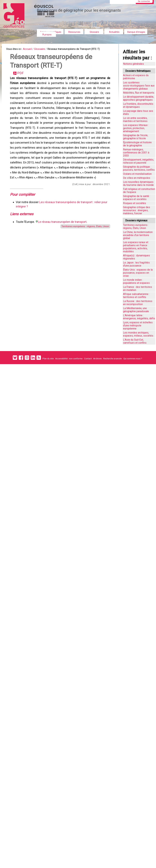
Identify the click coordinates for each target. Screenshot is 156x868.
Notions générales (133, 64)
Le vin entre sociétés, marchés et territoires (135, 120)
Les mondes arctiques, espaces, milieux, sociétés (138, 334)
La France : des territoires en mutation (137, 288)
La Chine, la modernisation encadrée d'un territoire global (138, 235)
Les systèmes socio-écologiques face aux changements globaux (139, 86)
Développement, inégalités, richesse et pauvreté (138, 161)
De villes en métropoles (137, 178)
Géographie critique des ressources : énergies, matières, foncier (137, 210)
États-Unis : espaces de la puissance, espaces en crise (138, 273)
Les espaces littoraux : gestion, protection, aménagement (136, 128)
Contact (88, 358)
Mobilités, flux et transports (139, 93)
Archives (97, 358)
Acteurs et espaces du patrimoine (136, 77)
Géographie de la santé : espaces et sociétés (137, 198)
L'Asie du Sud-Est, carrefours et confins (135, 341)
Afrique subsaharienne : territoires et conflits (136, 296)
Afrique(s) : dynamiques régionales (136, 257)
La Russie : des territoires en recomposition (138, 303)
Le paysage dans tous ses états (138, 112)
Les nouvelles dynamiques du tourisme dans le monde (138, 183)
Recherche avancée (113, 358)
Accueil (30, 49)
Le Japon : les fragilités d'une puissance (136, 264)
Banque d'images (136, 32)
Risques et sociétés (134, 203)
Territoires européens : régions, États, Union (82, 247)
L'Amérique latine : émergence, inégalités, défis (139, 317)
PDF (22, 76)
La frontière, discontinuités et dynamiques (138, 105)
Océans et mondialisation (137, 174)
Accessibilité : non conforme (69, 358)
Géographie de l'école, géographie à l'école (136, 137)
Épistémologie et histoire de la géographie (137, 144)
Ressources (74, 32)
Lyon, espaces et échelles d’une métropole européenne (138, 325)
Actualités (114, 32)
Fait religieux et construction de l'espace (139, 191)
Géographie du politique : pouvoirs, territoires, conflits (139, 168)
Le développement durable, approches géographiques (138, 98)
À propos (47, 35)
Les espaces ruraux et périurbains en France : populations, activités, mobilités (136, 247)
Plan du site (48, 358)
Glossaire (94, 32)
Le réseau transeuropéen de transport (63, 243)
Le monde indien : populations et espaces (136, 281)
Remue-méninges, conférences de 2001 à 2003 (136, 153)
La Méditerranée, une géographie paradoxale (136, 310)
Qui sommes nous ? (133, 358)
